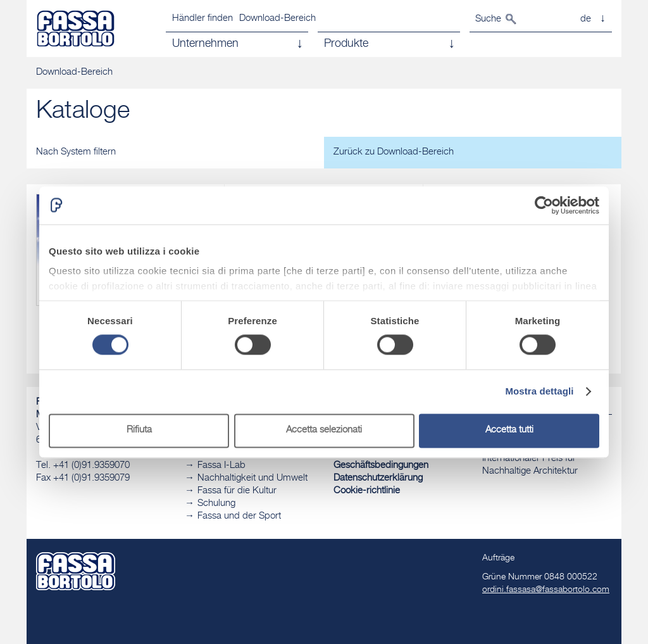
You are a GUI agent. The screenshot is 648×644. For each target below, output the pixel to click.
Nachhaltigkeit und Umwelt (252, 478)
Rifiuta (139, 430)
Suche (488, 19)
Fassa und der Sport (239, 516)
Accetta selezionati (324, 430)
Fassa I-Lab (221, 466)
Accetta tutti (509, 430)
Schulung (216, 504)
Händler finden (202, 19)
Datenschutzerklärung (378, 478)
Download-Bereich (277, 19)
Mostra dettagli (539, 392)
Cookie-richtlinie (367, 491)
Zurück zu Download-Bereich (394, 152)
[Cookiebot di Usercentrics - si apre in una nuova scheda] (544, 205)
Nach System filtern (76, 152)
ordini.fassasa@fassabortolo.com (546, 590)
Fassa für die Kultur (237, 491)
